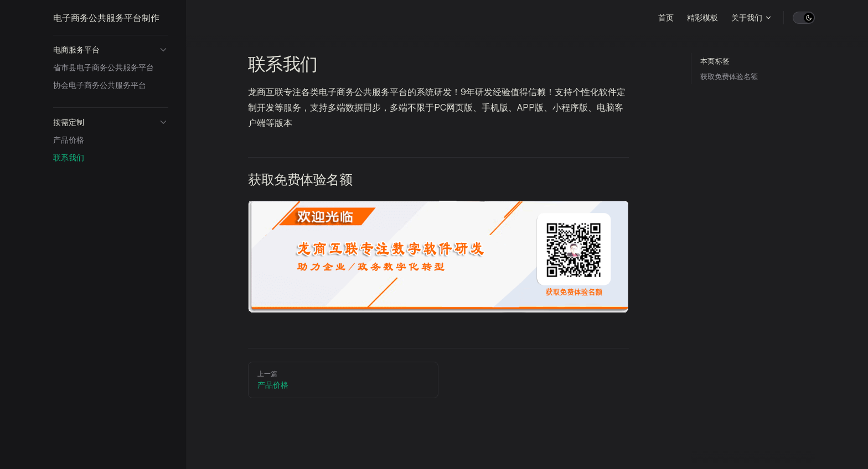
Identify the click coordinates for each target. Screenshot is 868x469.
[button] (111, 50)
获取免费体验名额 (729, 76)
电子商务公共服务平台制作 (106, 18)
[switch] (804, 18)
